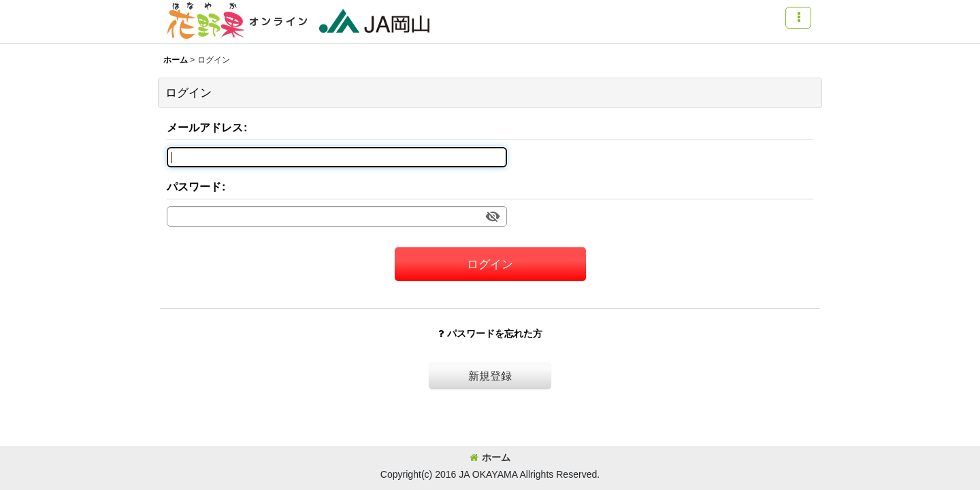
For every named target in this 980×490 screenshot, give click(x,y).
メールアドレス (205, 127)
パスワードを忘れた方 (490, 333)
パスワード (194, 186)
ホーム (490, 457)
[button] (798, 18)
